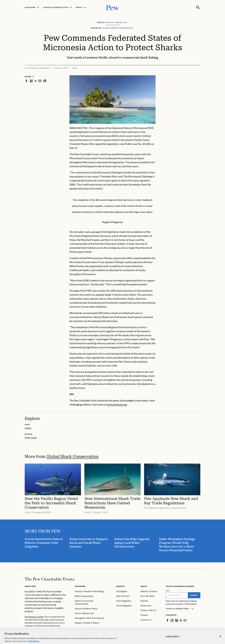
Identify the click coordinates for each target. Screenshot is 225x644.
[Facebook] (167, 620)
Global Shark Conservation (72, 456)
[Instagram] (172, 620)
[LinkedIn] (177, 620)
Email (168, 591)
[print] (45, 81)
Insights (120, 586)
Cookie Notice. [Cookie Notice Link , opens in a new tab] (33, 642)
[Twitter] (181, 620)
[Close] (220, 638)
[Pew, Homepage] (113, 7)
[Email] (177, 595)
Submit (194, 595)
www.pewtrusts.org (117, 404)
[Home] (49, 579)
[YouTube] (185, 620)
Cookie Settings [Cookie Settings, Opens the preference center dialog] (172, 638)
